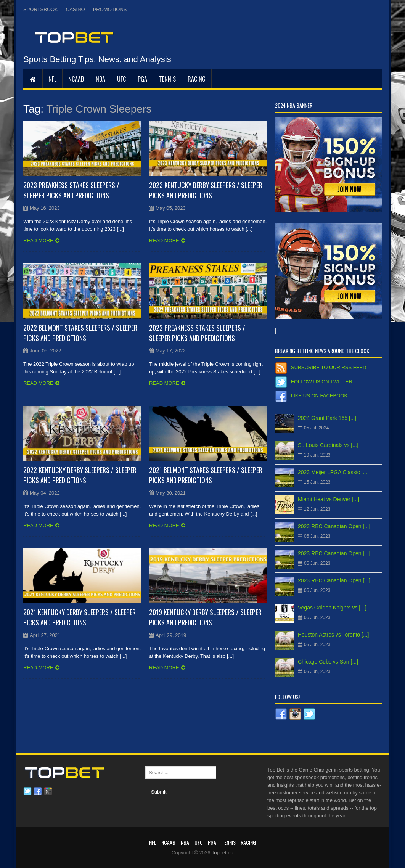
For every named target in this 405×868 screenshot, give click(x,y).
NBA (100, 79)
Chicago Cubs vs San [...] (328, 662)
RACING (197, 79)
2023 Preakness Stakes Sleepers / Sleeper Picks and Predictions (71, 190)
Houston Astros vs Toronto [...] (333, 635)
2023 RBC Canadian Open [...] (334, 526)
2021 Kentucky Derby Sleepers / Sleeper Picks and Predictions (80, 617)
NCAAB (76, 79)
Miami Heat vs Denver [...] (329, 499)
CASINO (76, 9)
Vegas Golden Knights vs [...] (332, 608)
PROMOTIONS (110, 9)
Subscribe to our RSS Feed (329, 367)
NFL (52, 79)
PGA (142, 79)
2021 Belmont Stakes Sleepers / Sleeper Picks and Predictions (206, 475)
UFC (121, 79)
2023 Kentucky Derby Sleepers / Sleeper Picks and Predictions (206, 190)
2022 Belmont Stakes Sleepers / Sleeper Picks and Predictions (80, 333)
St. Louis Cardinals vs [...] (328, 445)
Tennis (167, 79)
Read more (38, 240)
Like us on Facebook (319, 396)
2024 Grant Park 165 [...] (327, 418)
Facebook (38, 791)
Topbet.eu (223, 853)
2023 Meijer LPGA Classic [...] (333, 472)
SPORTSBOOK (41, 9)
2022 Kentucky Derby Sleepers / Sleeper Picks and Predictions (80, 475)
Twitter (27, 791)
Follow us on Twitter (322, 382)
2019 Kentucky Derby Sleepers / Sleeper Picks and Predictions (205, 617)
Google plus (48, 791)
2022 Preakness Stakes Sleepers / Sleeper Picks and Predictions (197, 333)
